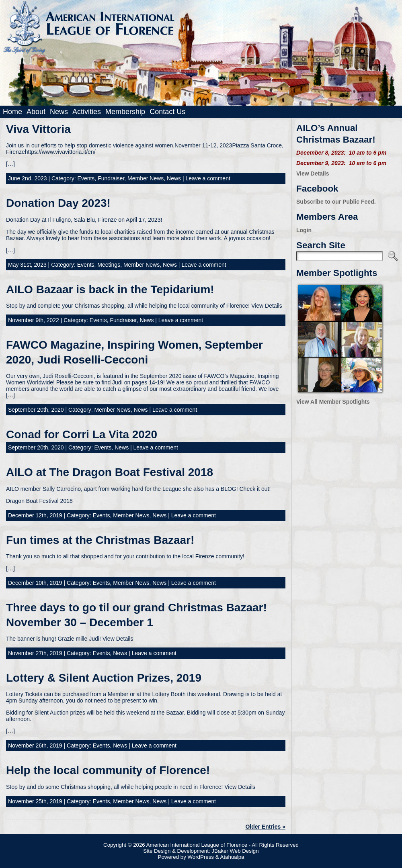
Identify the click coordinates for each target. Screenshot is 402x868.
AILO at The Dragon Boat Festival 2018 (110, 472)
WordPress (201, 857)
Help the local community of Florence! (108, 770)
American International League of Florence (197, 845)
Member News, (147, 178)
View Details (313, 174)
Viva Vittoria (38, 129)
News (174, 178)
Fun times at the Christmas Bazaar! (100, 540)
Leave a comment (208, 178)
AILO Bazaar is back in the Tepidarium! (110, 289)
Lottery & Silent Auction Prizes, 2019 (104, 678)
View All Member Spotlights (333, 402)
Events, (88, 178)
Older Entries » (265, 827)
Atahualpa (232, 857)
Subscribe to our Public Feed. (336, 202)
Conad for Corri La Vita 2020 (82, 434)
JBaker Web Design (235, 851)
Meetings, (110, 265)
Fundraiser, (113, 178)
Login (304, 230)
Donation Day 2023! (58, 203)
